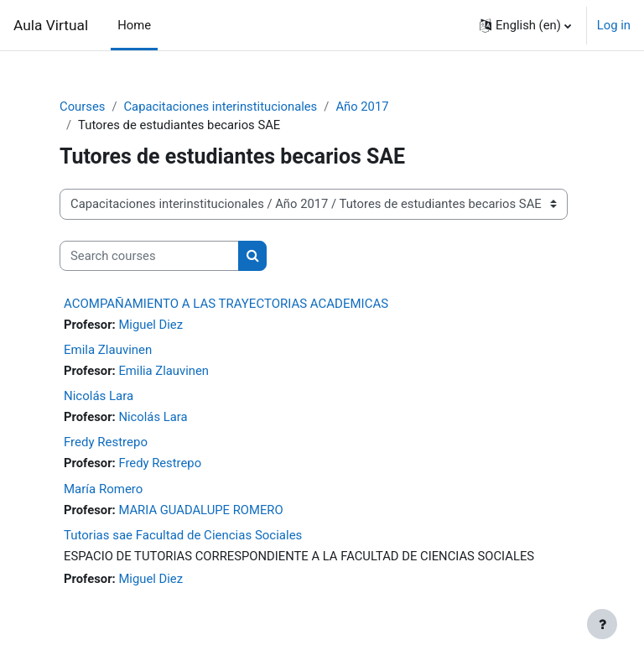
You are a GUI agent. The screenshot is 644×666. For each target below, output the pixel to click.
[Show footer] (602, 624)
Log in (614, 25)
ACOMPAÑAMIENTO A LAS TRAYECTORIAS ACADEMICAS (226, 304)
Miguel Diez (151, 325)
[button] (525, 25)
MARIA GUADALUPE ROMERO (200, 510)
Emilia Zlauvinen (164, 371)
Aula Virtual (51, 25)
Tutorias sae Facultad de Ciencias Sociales (183, 535)
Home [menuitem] (134, 25)
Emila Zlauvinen (108, 350)
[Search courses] (149, 256)
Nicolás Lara (99, 396)
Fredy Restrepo (106, 442)
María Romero (103, 489)
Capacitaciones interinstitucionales (220, 107)
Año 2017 (362, 107)
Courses (82, 107)
